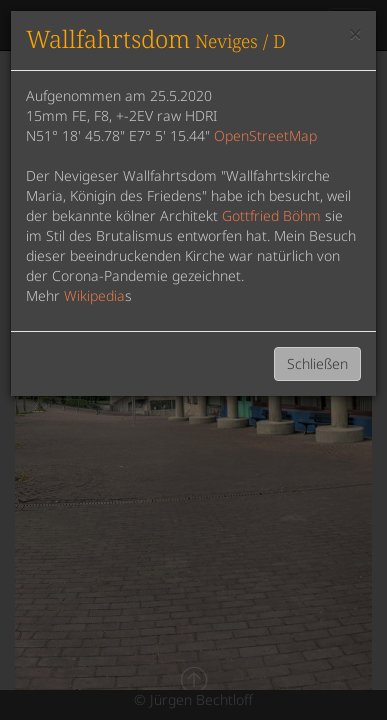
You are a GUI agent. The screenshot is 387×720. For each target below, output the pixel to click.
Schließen (317, 363)
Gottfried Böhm (271, 215)
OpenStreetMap (265, 135)
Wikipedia (94, 295)
